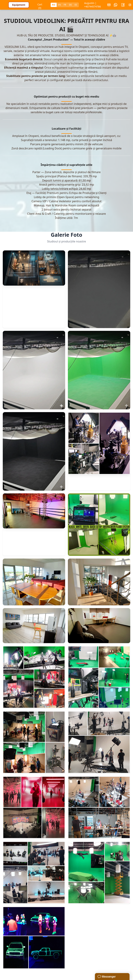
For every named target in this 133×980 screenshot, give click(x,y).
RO (54, 5)
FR (65, 5)
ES (76, 5)
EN (59, 5)
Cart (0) (40, 5)
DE (70, 5)
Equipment (19, 5)
